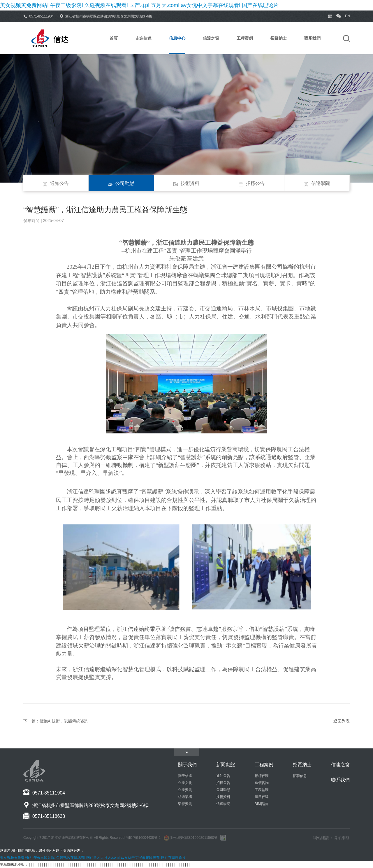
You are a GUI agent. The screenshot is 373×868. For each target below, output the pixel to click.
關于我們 (187, 765)
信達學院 (317, 182)
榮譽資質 (185, 804)
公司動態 (121, 182)
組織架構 (185, 797)
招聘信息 (300, 776)
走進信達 (143, 38)
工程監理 (262, 790)
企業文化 (185, 783)
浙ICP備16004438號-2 (143, 838)
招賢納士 (279, 38)
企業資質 (185, 790)
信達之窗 (211, 38)
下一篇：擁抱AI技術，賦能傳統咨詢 (56, 721)
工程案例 (245, 38)
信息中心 (177, 38)
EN (347, 16)
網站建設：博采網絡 (331, 838)
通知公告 (56, 182)
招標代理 (262, 776)
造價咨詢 (262, 783)
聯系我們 (312, 38)
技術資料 (186, 182)
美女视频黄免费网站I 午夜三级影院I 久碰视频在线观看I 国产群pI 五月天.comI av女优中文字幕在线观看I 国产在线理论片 (139, 5)
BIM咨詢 (261, 804)
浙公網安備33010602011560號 (190, 838)
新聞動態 (226, 765)
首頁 (114, 38)
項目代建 (262, 797)
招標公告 (252, 182)
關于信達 (185, 776)
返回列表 (342, 721)
